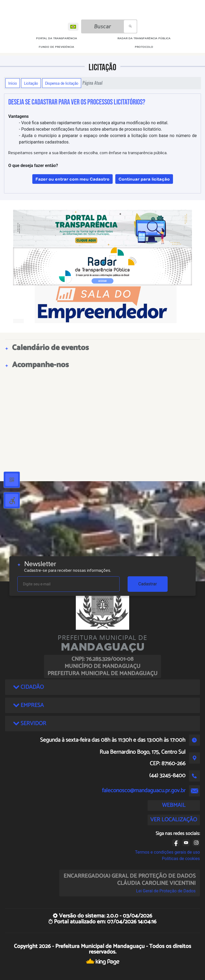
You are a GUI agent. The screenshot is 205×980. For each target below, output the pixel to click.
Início (13, 83)
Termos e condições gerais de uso (167, 852)
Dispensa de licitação (62, 83)
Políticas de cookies (181, 859)
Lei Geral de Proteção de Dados (166, 891)
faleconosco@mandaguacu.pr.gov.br (144, 791)
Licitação (31, 83)
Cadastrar (148, 584)
